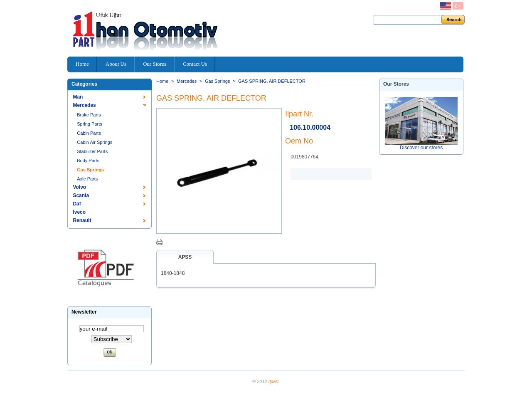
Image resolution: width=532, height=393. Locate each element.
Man (78, 97)
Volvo (79, 187)
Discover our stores (421, 148)
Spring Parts (90, 124)
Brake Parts (89, 115)
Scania (81, 195)
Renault (82, 220)
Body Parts (88, 161)
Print (160, 242)
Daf (77, 204)
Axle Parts (87, 179)
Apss (185, 257)
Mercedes (84, 105)
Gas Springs (90, 170)
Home (162, 81)
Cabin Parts (89, 133)
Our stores (396, 84)
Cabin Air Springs (95, 142)
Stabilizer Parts (92, 151)
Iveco (79, 212)
